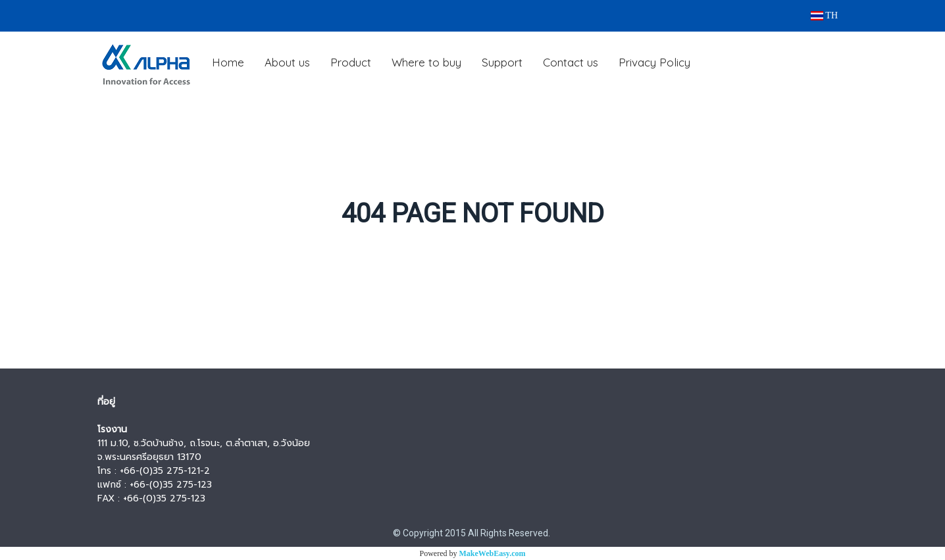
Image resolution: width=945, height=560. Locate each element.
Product (351, 62)
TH (824, 15)
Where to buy (426, 62)
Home (228, 62)
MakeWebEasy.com (493, 553)
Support (502, 62)
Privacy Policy (654, 62)
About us (287, 62)
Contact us (571, 62)
